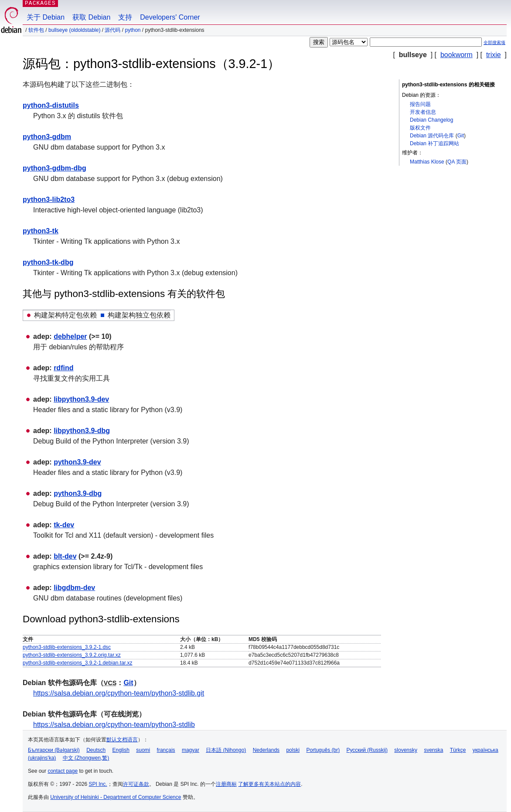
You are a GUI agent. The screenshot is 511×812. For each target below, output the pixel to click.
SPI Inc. (98, 784)
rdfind (63, 368)
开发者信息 (423, 112)
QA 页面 (457, 162)
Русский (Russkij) (367, 750)
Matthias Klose (427, 162)
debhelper (70, 336)
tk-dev (64, 525)
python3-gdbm (47, 137)
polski (293, 750)
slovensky (406, 750)
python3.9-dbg (78, 493)
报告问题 (420, 104)
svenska (433, 750)
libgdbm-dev (74, 588)
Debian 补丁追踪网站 (434, 143)
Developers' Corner (170, 17)
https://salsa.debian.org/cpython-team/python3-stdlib (114, 725)
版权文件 (420, 128)
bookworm (456, 55)
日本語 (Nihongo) (226, 750)
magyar (191, 750)
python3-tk (41, 231)
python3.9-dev (77, 462)
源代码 (112, 30)
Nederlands (266, 750)
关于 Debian (46, 17)
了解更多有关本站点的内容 (269, 784)
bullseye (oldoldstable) (74, 30)
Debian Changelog (431, 120)
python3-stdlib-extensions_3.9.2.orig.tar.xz (72, 655)
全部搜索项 (494, 43)
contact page (63, 771)
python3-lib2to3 (49, 200)
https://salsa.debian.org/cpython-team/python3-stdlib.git (119, 693)
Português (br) (323, 750)
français (166, 750)
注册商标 (226, 784)
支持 (125, 17)
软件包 (36, 30)
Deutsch (96, 750)
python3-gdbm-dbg (55, 168)
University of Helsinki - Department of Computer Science (116, 797)
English (121, 750)
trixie (494, 55)
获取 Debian (91, 17)
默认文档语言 (122, 740)
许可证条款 (136, 784)
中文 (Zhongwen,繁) (86, 758)
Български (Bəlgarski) (54, 750)
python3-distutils (51, 105)
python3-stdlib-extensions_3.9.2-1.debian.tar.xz (78, 663)
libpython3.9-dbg (82, 431)
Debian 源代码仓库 (432, 136)
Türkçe (458, 750)
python (133, 30)
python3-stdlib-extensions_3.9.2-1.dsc (67, 647)
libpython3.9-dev (81, 399)
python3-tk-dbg (48, 262)
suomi (143, 750)
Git (461, 136)
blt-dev (65, 556)
